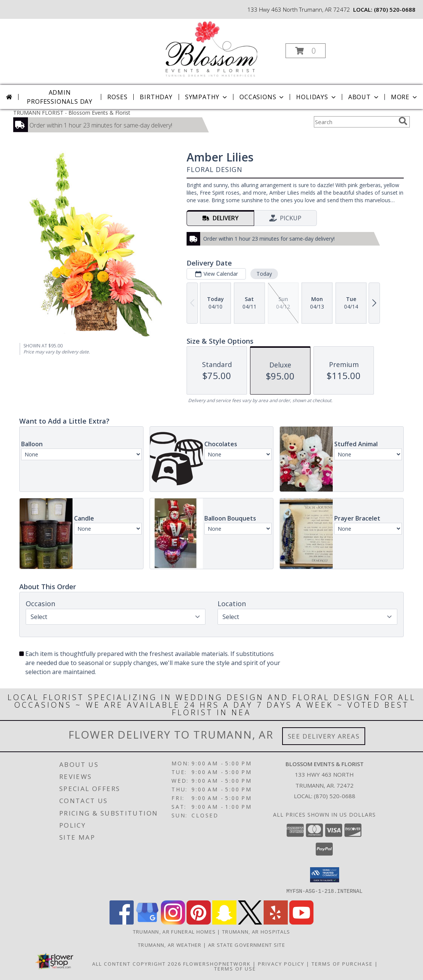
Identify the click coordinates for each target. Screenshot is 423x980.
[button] (306, 51)
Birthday (156, 97)
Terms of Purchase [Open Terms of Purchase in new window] (342, 963)
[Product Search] (355, 122)
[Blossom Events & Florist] (211, 48)
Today (264, 274)
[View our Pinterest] (199, 922)
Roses (117, 97)
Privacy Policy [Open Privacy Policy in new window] (281, 963)
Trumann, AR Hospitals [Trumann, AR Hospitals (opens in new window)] (256, 931)
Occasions (262, 97)
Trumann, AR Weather (170, 945)
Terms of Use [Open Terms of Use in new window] (235, 968)
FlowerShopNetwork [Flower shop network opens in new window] (217, 963)
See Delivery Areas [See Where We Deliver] (324, 736)
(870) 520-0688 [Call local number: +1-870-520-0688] (395, 9)
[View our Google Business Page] (147, 922)
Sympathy (207, 97)
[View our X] (250, 922)
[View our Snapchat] (224, 922)
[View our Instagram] (173, 922)
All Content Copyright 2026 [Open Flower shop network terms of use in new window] (137, 963)
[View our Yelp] (276, 922)
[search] (403, 121)
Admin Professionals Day (60, 97)
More (405, 97)
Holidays (316, 97)
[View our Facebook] (122, 922)
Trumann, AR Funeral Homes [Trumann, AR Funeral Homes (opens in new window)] (174, 931)
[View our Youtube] (301, 922)
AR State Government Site (247, 945)
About (364, 97)
